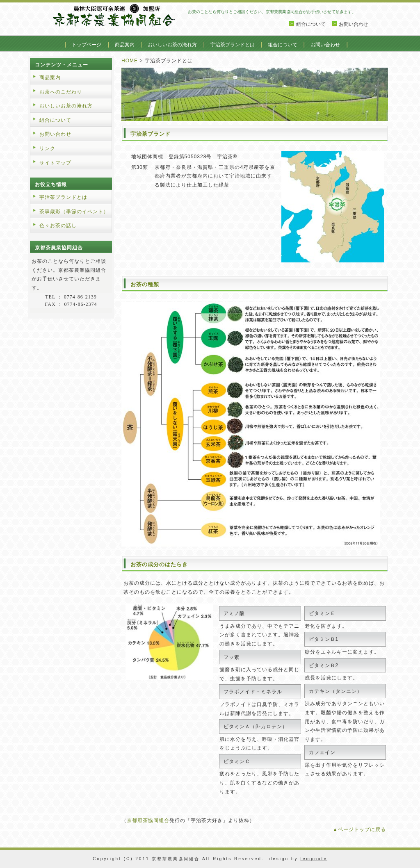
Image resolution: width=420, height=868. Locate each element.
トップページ (87, 45)
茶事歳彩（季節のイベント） (74, 212)
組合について (311, 24)
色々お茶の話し (58, 226)
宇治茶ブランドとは (233, 45)
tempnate (314, 859)
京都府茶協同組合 (148, 820)
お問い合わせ (354, 24)
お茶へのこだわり (61, 92)
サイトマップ (55, 163)
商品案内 (125, 45)
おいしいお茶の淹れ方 (172, 45)
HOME (130, 61)
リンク (47, 148)
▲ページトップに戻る (359, 829)
